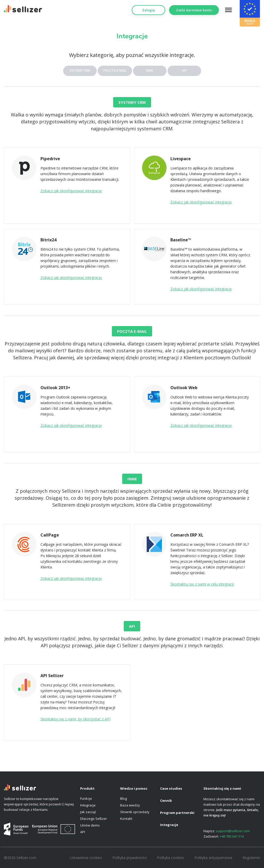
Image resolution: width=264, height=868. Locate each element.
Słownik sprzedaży (135, 812)
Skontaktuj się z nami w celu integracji (202, 584)
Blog (123, 798)
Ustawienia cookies (86, 858)
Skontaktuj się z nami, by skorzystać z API (75, 719)
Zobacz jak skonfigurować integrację (71, 191)
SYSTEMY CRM (80, 70)
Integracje (88, 805)
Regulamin (251, 858)
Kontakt (126, 819)
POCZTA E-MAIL (115, 70)
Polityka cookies (171, 858)
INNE (150, 70)
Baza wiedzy (130, 805)
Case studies (171, 788)
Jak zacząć (88, 812)
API (184, 70)
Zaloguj (148, 10)
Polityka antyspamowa (213, 858)
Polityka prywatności (130, 858)
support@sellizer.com (233, 831)
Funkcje (86, 798)
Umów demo (90, 825)
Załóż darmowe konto (194, 10)
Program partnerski (177, 813)
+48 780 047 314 (232, 836)
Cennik (166, 801)
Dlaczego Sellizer (94, 819)
